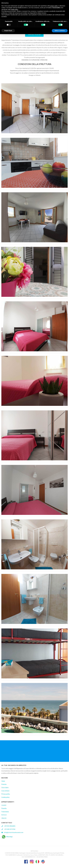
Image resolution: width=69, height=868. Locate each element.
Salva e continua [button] (60, 31)
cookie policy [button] (14, 9)
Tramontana (5, 812)
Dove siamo (5, 787)
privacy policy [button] (54, 6)
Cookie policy (5, 797)
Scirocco (4, 815)
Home (3, 781)
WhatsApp (7, 837)
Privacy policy (6, 794)
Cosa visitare (5, 791)
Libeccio (4, 818)
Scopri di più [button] (8, 31)
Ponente (4, 808)
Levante (4, 805)
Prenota (4, 784)
